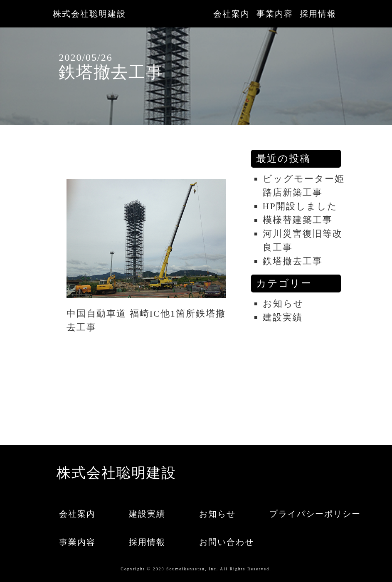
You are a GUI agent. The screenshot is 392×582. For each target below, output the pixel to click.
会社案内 (232, 14)
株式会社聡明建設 (89, 14)
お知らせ (283, 303)
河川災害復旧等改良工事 (303, 240)
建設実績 (283, 317)
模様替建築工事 (298, 220)
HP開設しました (300, 206)
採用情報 (318, 14)
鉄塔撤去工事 (293, 261)
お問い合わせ (225, 542)
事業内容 (275, 14)
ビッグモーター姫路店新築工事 (304, 186)
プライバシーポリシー (295, 514)
